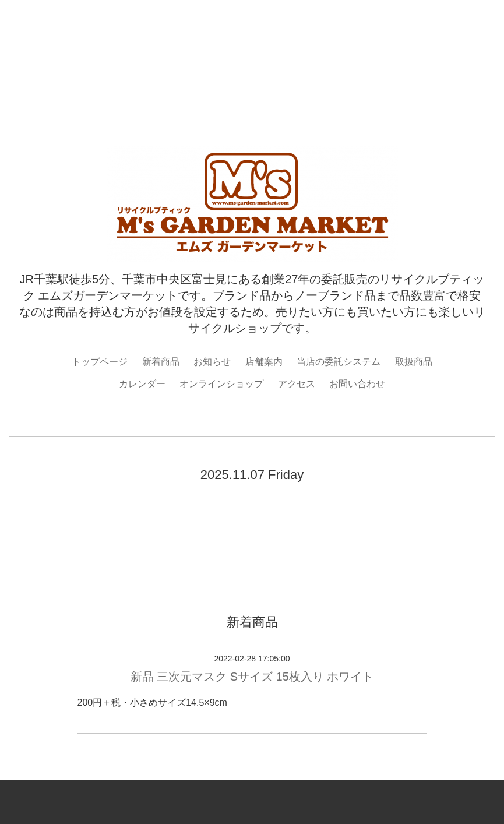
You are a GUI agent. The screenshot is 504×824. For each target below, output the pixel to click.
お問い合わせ (357, 384)
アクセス (297, 384)
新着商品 (161, 362)
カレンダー (142, 384)
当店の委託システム (339, 362)
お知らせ (212, 362)
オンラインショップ (221, 384)
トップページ (100, 362)
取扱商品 (414, 362)
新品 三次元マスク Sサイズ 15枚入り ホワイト (252, 677)
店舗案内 (264, 362)
